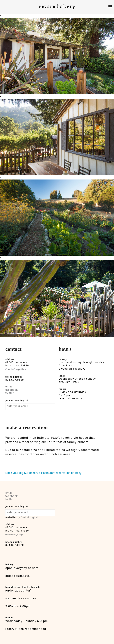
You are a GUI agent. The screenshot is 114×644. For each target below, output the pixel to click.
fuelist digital (29, 518)
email (9, 387)
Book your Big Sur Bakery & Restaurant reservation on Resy (43, 473)
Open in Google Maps (16, 370)
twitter (10, 393)
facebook (12, 390)
